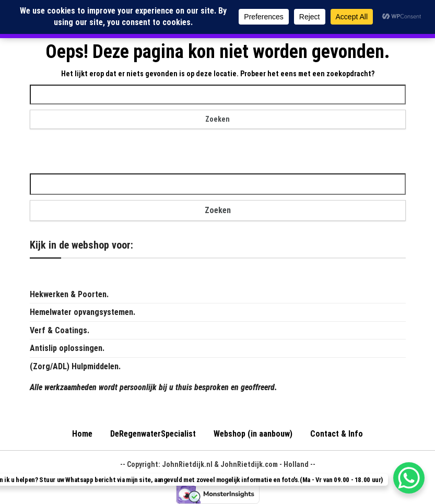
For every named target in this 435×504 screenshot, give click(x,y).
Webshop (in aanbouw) (253, 434)
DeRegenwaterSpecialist (153, 434)
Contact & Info (337, 434)
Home (82, 434)
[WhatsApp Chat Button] (409, 478)
